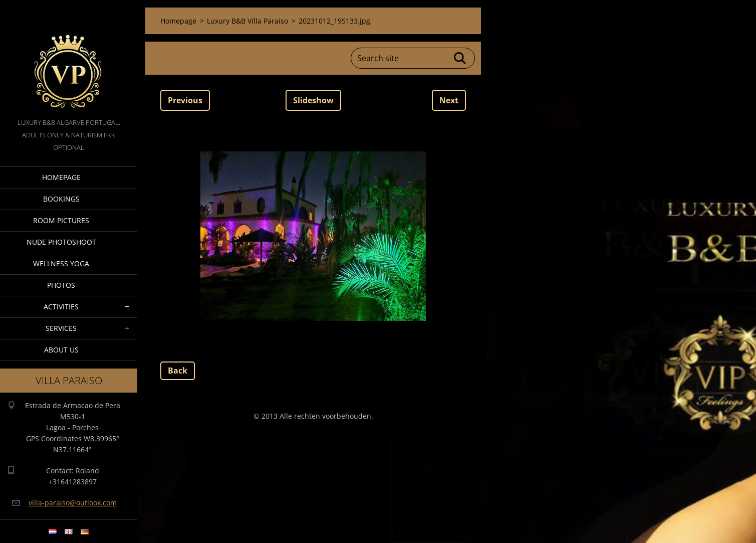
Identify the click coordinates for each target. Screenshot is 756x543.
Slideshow (313, 100)
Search (460, 58)
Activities (61, 307)
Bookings (61, 199)
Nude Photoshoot (61, 242)
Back (178, 371)
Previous (185, 100)
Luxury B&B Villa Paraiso (247, 21)
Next (449, 100)
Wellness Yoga (61, 263)
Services (61, 328)
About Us (61, 350)
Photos (61, 285)
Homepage (61, 177)
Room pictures (61, 220)
